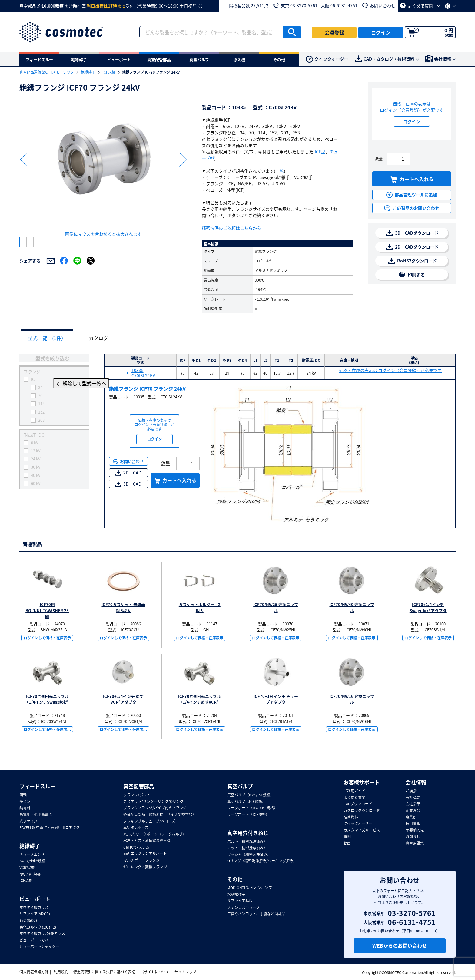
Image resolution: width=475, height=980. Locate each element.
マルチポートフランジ (141, 860)
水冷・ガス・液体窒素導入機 (147, 841)
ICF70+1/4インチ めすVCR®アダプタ (123, 700)
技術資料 (351, 817)
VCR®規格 (27, 868)
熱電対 (25, 808)
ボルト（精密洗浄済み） (247, 842)
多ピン (25, 802)
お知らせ (413, 837)
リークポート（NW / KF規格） (252, 808)
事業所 (411, 817)
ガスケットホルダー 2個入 (200, 608)
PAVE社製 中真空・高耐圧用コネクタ (50, 828)
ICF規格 (109, 72)
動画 (347, 843)
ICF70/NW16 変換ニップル (352, 700)
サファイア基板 (240, 901)
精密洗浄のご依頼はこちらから (231, 228)
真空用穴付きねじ (248, 833)
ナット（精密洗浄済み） (247, 848)
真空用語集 (415, 843)
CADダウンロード (358, 804)
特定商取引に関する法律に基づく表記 (104, 972)
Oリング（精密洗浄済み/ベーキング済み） (262, 861)
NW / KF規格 (30, 874)
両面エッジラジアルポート (145, 854)
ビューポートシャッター (39, 947)
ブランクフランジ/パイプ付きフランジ (155, 808)
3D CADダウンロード (412, 233)
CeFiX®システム (136, 847)
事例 (347, 837)
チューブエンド (32, 855)
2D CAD (128, 473)
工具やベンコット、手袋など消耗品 (256, 914)
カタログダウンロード (362, 811)
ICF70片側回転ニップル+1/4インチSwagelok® (47, 700)
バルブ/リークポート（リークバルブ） (155, 834)
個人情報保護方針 (34, 972)
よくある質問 (420, 5)
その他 (235, 879)
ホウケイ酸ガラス (34, 908)
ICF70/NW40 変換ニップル (352, 608)
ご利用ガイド (354, 791)
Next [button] (183, 160)
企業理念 (413, 811)
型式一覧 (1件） (48, 338)
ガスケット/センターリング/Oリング (153, 802)
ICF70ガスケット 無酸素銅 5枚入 (123, 608)
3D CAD (128, 484)
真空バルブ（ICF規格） (246, 802)
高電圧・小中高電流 (36, 815)
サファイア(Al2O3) (35, 914)
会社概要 (413, 798)
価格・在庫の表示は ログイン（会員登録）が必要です (390, 371)
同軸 (23, 795)
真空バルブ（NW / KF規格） (251, 795)
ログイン (381, 32)
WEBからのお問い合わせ (400, 945)
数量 (379, 159)
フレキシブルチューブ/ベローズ (149, 821)
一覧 (280, 171)
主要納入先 (415, 830)
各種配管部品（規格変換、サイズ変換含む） (160, 815)
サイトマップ (185, 972)
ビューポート (35, 899)
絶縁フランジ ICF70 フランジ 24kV (147, 389)
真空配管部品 (139, 786)
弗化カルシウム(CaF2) (38, 927)
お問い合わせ (379, 5)
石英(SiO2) (28, 921)
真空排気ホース (136, 828)
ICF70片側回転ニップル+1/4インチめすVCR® (199, 700)
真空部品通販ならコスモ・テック (47, 72)
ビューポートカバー (36, 940)
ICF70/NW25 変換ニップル (276, 608)
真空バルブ (240, 786)
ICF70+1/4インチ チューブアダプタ (276, 700)
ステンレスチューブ (243, 908)
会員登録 (334, 32)
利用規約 (61, 972)
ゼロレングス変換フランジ (145, 867)
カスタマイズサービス (362, 830)
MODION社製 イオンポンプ (250, 888)
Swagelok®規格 (32, 861)
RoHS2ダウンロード (413, 261)
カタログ (103, 338)
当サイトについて (155, 972)
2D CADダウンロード (412, 247)
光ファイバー (30, 821)
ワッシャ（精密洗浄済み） (249, 855)
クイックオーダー (327, 59)
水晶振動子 (236, 895)
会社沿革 (413, 804)
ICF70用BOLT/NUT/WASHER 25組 (47, 611)
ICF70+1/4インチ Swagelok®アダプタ (428, 608)
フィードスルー (37, 786)
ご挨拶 (411, 791)
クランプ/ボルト (137, 795)
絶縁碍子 (89, 72)
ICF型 (320, 152)
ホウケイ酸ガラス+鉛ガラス (42, 934)
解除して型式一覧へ (54, 384)
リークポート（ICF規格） (248, 815)
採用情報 (413, 824)
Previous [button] (24, 160)
